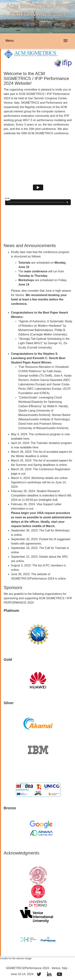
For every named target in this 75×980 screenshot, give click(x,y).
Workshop (38, 478)
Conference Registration (55, 469)
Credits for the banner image (16, 958)
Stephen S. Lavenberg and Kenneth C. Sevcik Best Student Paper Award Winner (38, 358)
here (26, 439)
